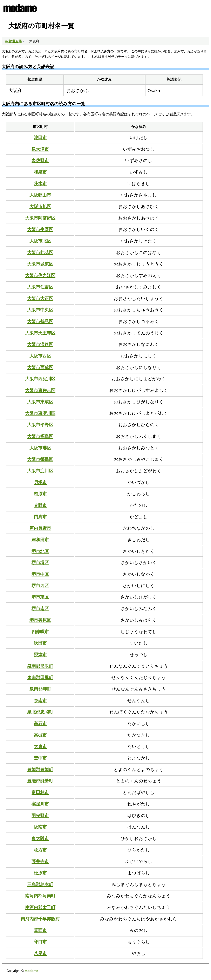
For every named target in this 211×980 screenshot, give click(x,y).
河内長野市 (40, 528)
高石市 (40, 723)
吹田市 (40, 643)
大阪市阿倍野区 (40, 218)
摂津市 (40, 655)
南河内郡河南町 (40, 896)
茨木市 (40, 184)
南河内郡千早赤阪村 (40, 919)
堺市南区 (40, 609)
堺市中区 (40, 574)
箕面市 (40, 930)
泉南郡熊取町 (40, 666)
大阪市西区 (40, 356)
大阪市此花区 (40, 252)
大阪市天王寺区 (40, 333)
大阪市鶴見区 (40, 321)
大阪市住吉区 (40, 287)
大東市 (40, 746)
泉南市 (40, 701)
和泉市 (40, 172)
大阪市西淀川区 (40, 379)
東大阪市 (40, 838)
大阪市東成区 (40, 402)
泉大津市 (40, 149)
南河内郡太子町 (40, 907)
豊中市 (40, 758)
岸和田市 (40, 540)
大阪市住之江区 (40, 275)
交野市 (40, 505)
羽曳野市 (40, 815)
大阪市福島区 (40, 436)
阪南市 (40, 827)
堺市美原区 (40, 620)
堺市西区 (40, 586)
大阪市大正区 (40, 298)
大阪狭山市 (40, 195)
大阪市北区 (40, 241)
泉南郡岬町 (40, 689)
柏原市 (40, 494)
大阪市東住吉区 (40, 390)
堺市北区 (40, 551)
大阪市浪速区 (40, 344)
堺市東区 (40, 597)
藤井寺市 (40, 861)
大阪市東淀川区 (40, 413)
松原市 (40, 873)
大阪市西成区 (40, 367)
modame (31, 971)
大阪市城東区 (40, 264)
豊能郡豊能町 (40, 769)
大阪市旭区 (40, 206)
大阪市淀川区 (40, 471)
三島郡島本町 (40, 884)
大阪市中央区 (40, 310)
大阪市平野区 (40, 425)
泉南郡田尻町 (40, 677)
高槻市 (40, 735)
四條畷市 (40, 632)
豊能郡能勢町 (40, 781)
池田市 (40, 138)
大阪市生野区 (40, 229)
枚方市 (40, 850)
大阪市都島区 (40, 459)
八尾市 (40, 953)
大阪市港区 (40, 448)
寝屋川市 (40, 804)
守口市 (40, 942)
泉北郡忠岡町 (40, 712)
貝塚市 (40, 482)
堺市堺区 (40, 563)
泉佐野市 (40, 160)
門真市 (40, 517)
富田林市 (40, 792)
